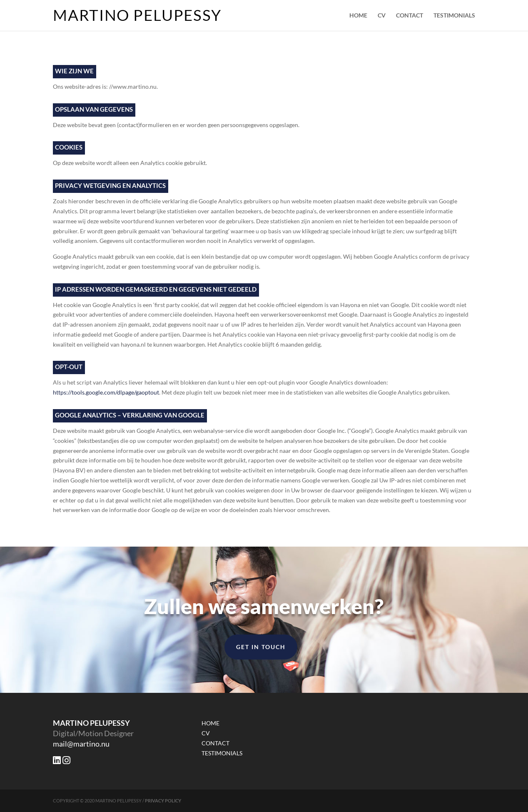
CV (382, 16)
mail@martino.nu (81, 744)
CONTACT (410, 16)
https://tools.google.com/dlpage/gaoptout (106, 392)
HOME (358, 16)
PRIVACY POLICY (163, 801)
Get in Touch (261, 647)
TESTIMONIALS (454, 16)
